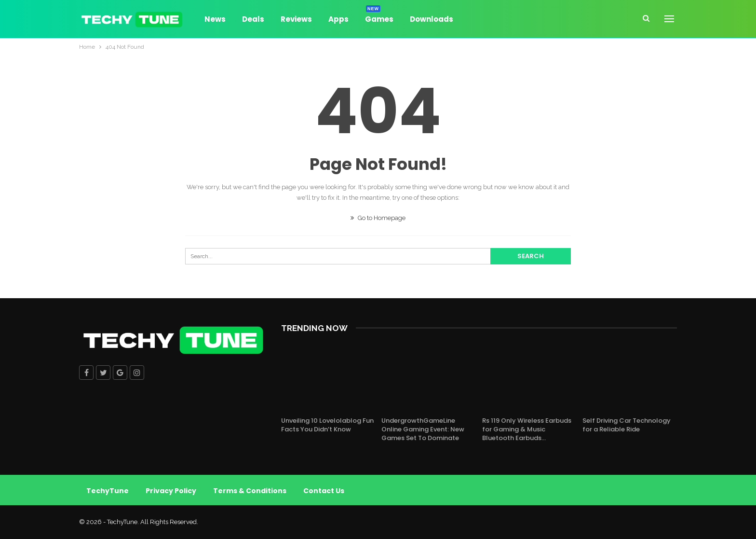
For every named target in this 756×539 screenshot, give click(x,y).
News (215, 19)
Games (379, 18)
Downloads (432, 19)
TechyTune (108, 491)
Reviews (296, 19)
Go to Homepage (378, 218)
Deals (253, 19)
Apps (338, 19)
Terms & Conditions (250, 491)
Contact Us (324, 491)
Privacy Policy (171, 491)
